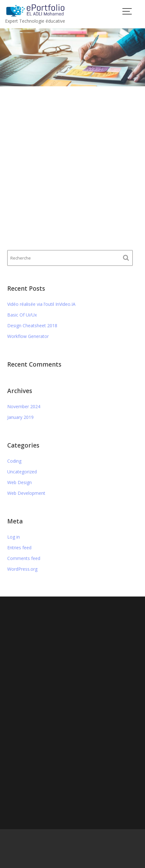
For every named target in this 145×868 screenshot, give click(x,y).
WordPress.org (22, 569)
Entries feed (19, 548)
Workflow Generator (28, 336)
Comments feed (24, 558)
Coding (14, 461)
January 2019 (20, 417)
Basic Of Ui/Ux (22, 315)
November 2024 (24, 406)
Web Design (20, 482)
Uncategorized (22, 472)
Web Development (26, 493)
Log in (14, 537)
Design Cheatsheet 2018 (32, 325)
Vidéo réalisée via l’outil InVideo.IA (41, 304)
